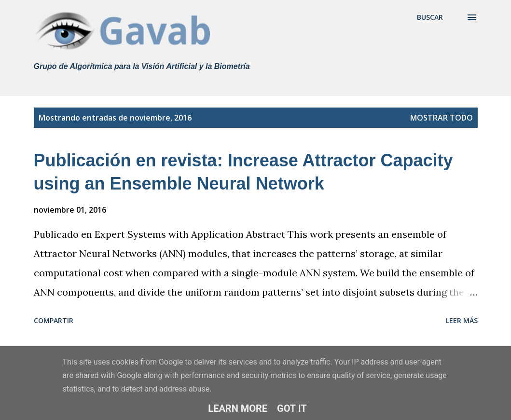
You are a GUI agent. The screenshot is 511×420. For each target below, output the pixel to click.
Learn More (238, 408)
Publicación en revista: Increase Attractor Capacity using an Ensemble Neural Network (243, 172)
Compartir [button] (54, 320)
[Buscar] (430, 17)
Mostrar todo (442, 118)
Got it (292, 408)
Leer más (462, 320)
